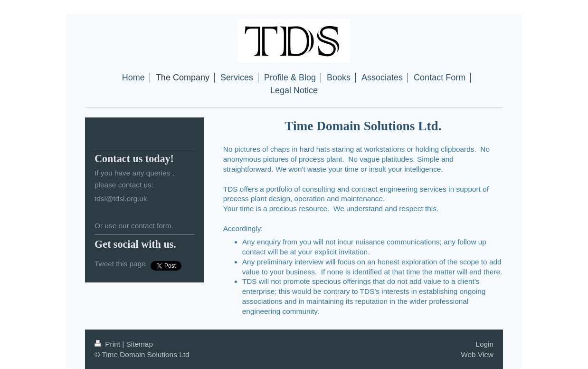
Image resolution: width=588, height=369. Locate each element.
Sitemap (139, 344)
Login (484, 344)
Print (108, 344)
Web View (477, 354)
